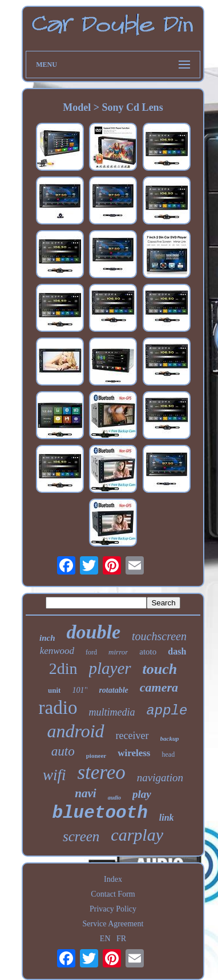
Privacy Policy (113, 909)
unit (54, 690)
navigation (160, 778)
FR (121, 939)
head (168, 754)
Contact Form (113, 894)
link (167, 818)
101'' (80, 690)
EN (105, 939)
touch (160, 669)
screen (81, 836)
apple (167, 711)
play (142, 794)
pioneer (96, 756)
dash (177, 651)
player (110, 668)
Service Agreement (113, 924)
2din (63, 668)
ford (91, 652)
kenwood (57, 651)
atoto (148, 652)
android (75, 731)
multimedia (112, 712)
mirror (118, 652)
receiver (132, 736)
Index (113, 879)
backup (170, 738)
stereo (101, 772)
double (94, 632)
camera (159, 687)
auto (63, 751)
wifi (54, 775)
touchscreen (159, 636)
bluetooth (100, 813)
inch (47, 638)
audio (114, 798)
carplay (137, 835)
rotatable (113, 690)
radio (58, 708)
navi (85, 793)
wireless (134, 753)
